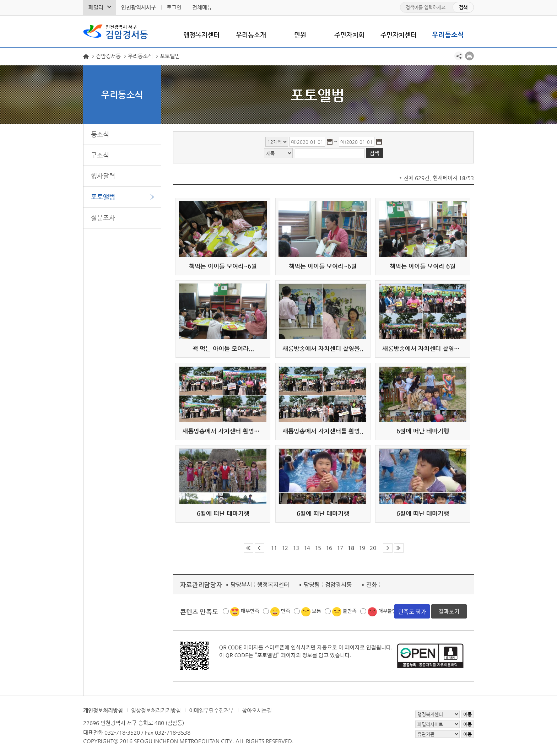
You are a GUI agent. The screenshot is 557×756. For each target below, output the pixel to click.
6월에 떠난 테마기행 (423, 431)
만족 (286, 611)
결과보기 (449, 611)
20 (373, 548)
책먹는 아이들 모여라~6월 (223, 266)
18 (351, 548)
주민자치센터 (399, 35)
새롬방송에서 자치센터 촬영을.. (323, 349)
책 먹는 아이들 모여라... (223, 349)
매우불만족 (390, 611)
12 (285, 548)
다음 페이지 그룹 (388, 548)
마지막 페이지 (399, 548)
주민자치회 (349, 35)
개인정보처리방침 (103, 710)
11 (274, 548)
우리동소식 (448, 35)
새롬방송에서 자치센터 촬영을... (423, 349)
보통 (317, 611)
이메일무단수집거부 (211, 710)
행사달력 (103, 176)
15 (318, 548)
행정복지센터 (201, 35)
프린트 (469, 56)
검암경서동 (127, 31)
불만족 (350, 611)
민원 (300, 35)
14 (307, 548)
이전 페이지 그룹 (259, 548)
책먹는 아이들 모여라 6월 (423, 266)
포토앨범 (103, 197)
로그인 (174, 7)
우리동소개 (251, 35)
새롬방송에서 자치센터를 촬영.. (323, 431)
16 (329, 548)
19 (362, 548)
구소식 (100, 155)
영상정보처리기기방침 (156, 710)
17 (340, 548)
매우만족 (250, 611)
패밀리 (96, 7)
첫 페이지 (248, 548)
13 (296, 548)
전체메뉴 (202, 7)
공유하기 (459, 56)
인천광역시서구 (139, 7)
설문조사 (103, 218)
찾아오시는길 (257, 710)
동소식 (100, 134)
